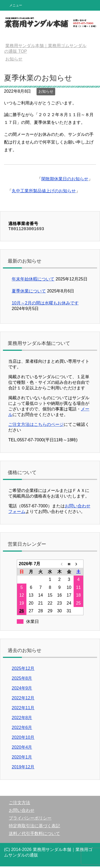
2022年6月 (22, 729)
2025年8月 (22, 680)
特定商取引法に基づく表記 (34, 827)
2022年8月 (22, 719)
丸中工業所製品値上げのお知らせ (44, 191)
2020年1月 (22, 759)
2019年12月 (23, 769)
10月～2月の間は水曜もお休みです (45, 305)
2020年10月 (23, 739)
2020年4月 (22, 749)
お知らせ (46, 91)
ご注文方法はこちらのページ (36, 426)
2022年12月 (23, 700)
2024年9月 (22, 690)
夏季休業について (29, 293)
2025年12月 (23, 670)
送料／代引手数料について (34, 835)
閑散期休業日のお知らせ (65, 179)
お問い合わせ (22, 812)
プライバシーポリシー (30, 820)
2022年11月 (23, 709)
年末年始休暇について (33, 281)
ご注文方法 (19, 804)
